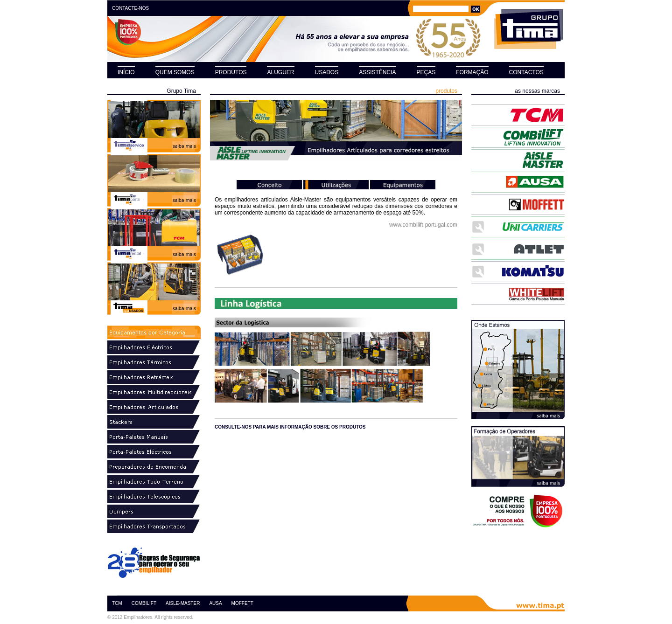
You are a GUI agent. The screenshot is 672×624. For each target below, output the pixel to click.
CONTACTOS (526, 72)
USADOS (327, 72)
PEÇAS (426, 72)
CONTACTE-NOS (130, 8)
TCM (117, 603)
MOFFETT (242, 603)
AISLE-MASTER (183, 603)
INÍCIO (126, 72)
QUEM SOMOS (175, 72)
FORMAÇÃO (472, 72)
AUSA (215, 603)
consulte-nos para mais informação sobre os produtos (290, 427)
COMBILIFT (144, 603)
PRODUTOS (231, 72)
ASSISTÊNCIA (377, 72)
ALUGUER (280, 72)
